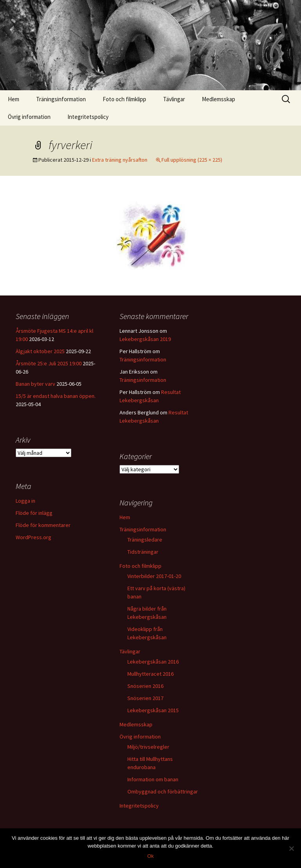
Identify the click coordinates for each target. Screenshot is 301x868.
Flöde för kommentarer (43, 525)
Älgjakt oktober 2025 (40, 351)
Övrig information (29, 117)
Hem (14, 99)
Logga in (25, 501)
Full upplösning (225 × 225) (192, 160)
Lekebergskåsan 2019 (145, 339)
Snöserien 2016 (145, 686)
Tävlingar (174, 99)
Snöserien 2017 (145, 698)
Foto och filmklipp (124, 99)
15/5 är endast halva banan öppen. (56, 396)
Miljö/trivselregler (148, 747)
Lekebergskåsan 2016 (153, 662)
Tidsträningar (143, 552)
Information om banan (153, 779)
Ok (151, 856)
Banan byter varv (35, 384)
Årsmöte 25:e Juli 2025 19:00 (49, 363)
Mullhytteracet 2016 (150, 674)
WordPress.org (34, 537)
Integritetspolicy (88, 117)
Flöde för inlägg (34, 513)
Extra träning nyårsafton (120, 160)
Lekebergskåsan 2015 (153, 710)
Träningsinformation (61, 99)
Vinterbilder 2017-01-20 (154, 576)
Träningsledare (145, 540)
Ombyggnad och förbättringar (163, 791)
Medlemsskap (218, 99)
